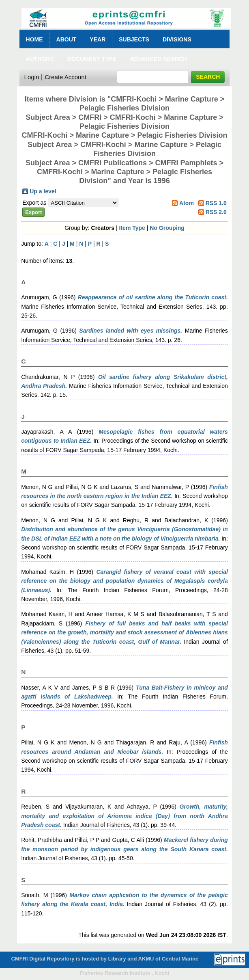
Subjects (134, 39)
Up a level (43, 191)
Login (32, 77)
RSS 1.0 (216, 203)
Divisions (177, 39)
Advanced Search (158, 59)
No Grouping (167, 228)
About (67, 39)
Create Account (65, 77)
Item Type (132, 228)
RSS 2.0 (216, 212)
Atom (187, 203)
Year (98, 39)
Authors (40, 59)
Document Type (92, 59)
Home (34, 39)
